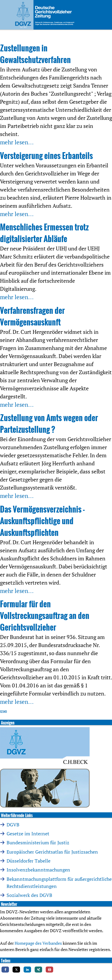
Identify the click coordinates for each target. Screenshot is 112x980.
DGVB (13, 825)
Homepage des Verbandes (38, 943)
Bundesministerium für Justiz (38, 843)
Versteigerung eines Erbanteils (46, 156)
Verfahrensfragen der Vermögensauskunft (32, 316)
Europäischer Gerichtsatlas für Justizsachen (52, 852)
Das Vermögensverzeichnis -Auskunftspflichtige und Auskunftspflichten (42, 521)
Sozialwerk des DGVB (29, 895)
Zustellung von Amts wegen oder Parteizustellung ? (49, 424)
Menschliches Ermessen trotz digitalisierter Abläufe (44, 233)
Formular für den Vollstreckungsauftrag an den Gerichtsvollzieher (45, 616)
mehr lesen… (17, 142)
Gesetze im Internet (28, 834)
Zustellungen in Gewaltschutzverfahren (35, 54)
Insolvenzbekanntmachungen (38, 870)
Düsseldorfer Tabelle (29, 861)
